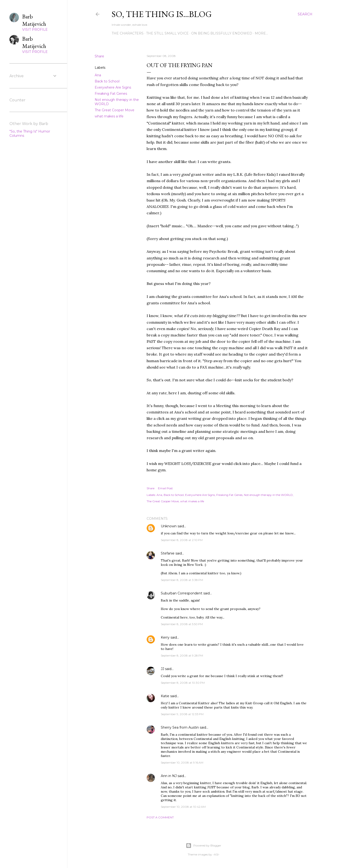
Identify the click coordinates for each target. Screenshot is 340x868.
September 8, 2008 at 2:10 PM (182, 540)
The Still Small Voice (167, 33)
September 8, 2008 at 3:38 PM (182, 580)
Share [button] (99, 56)
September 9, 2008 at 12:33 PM (182, 714)
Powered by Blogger (204, 846)
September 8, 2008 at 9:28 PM (182, 655)
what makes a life (109, 116)
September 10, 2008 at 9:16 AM (182, 763)
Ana (98, 75)
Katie (165, 696)
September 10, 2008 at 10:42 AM (183, 807)
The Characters (128, 33)
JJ (162, 669)
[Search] (305, 14)
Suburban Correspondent (182, 593)
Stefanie (168, 553)
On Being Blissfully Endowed (222, 33)
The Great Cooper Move (115, 110)
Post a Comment (160, 817)
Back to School (107, 81)
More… (261, 33)
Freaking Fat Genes (111, 94)
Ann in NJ (169, 776)
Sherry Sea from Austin (180, 727)
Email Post (165, 488)
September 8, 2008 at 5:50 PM (182, 624)
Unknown (169, 526)
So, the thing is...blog (162, 14)
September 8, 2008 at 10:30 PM (183, 683)
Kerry (165, 637)
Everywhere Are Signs (113, 87)
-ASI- (216, 854)
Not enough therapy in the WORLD (268, 495)
